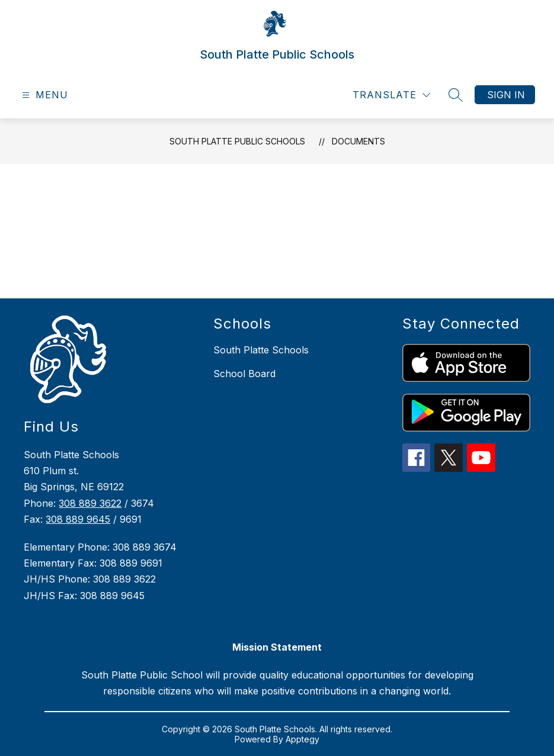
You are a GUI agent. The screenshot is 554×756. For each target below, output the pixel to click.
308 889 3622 (90, 503)
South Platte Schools (261, 350)
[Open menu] (44, 95)
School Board (244, 374)
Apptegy (302, 739)
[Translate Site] (391, 95)
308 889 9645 (78, 519)
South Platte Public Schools (237, 141)
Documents (358, 141)
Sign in (506, 95)
